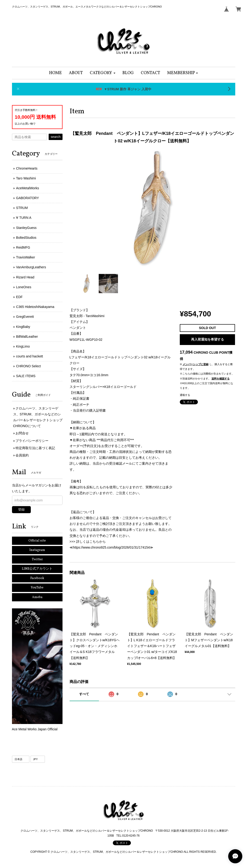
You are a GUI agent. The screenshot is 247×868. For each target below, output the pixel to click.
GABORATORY (27, 198)
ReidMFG (23, 247)
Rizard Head (25, 277)
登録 (21, 509)
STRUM (22, 208)
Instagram (37, 550)
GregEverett (25, 317)
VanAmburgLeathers (31, 267)
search (55, 137)
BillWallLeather (27, 337)
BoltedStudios (26, 238)
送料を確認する (221, 379)
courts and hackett (29, 356)
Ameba (37, 597)
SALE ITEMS (26, 376)
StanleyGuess (26, 228)
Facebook (37, 578)
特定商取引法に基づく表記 (35, 448)
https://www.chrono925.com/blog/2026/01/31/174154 (112, 547)
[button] (103, 73)
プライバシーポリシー (32, 441)
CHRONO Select (28, 366)
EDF (19, 297)
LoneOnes (24, 287)
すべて (84, 694)
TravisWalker (25, 257)
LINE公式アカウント (37, 569)
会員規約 (22, 455)
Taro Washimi (26, 178)
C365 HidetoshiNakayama (35, 307)
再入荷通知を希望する (208, 339)
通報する (185, 395)
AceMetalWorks (27, 188)
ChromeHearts (27, 168)
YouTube (37, 588)
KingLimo (23, 346)
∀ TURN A (24, 218)
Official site (37, 541)
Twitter (37, 559)
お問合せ (22, 433)
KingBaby (23, 327)
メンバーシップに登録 (196, 364)
